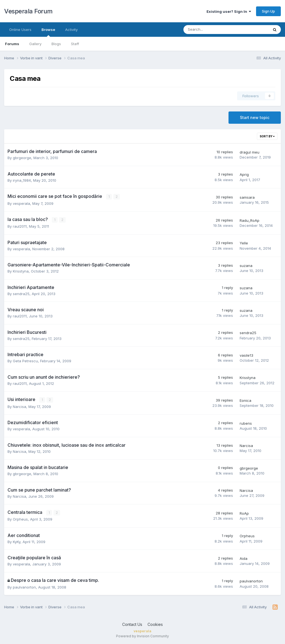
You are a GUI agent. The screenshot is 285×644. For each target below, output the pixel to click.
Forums (12, 44)
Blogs (56, 44)
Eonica (245, 400)
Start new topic (255, 117)
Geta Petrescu (25, 361)
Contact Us (132, 624)
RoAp (244, 513)
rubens (246, 423)
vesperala (21, 203)
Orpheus (20, 519)
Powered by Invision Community (142, 636)
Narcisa (19, 406)
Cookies (155, 624)
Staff (75, 44)
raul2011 (20, 226)
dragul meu (250, 152)
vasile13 (246, 355)
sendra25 (21, 293)
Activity (71, 30)
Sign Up (268, 11)
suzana (246, 265)
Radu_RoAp (250, 220)
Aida (244, 558)
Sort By (267, 136)
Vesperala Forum (28, 11)
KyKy (17, 541)
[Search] (211, 30)
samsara (247, 197)
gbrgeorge (22, 158)
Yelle (244, 243)
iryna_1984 (22, 180)
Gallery (35, 44)
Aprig (244, 174)
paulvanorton (24, 587)
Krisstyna (21, 271)
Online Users (20, 30)
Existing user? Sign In (229, 11)
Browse (48, 32)
